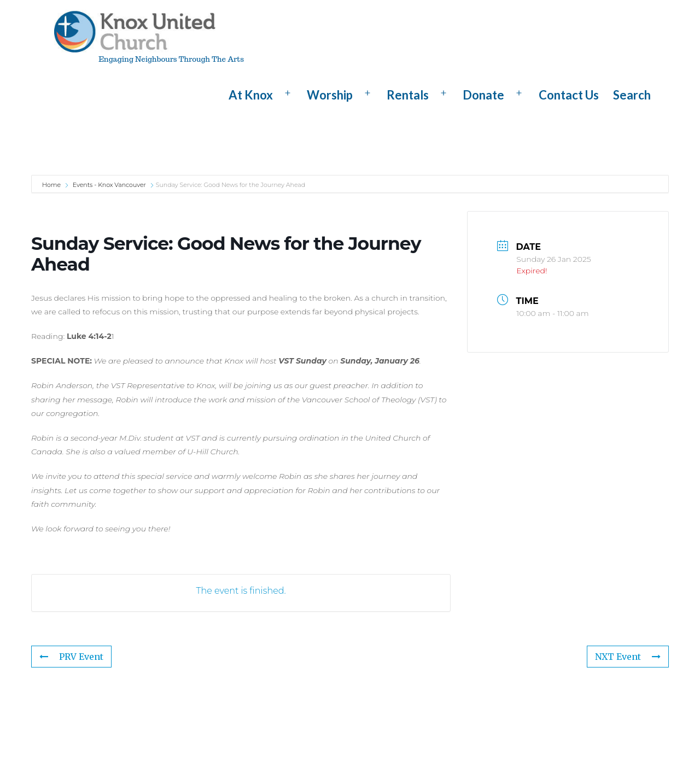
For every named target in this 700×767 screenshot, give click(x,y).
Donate (483, 95)
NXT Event (628, 657)
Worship (330, 95)
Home (52, 185)
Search (632, 95)
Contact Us (569, 95)
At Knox (251, 95)
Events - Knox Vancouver (109, 185)
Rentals (408, 95)
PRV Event (71, 657)
